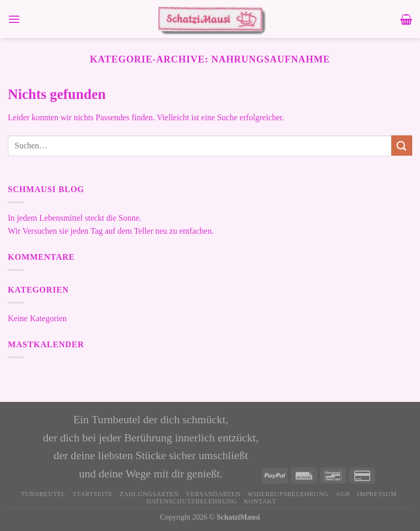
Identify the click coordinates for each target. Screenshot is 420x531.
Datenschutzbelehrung (192, 501)
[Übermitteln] (402, 146)
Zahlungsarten (149, 494)
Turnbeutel (43, 494)
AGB (343, 494)
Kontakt (260, 501)
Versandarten (213, 494)
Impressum (377, 494)
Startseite (93, 494)
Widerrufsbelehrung (288, 494)
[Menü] (14, 19)
